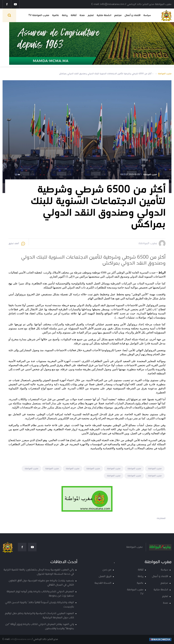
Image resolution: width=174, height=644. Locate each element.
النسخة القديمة (103, 583)
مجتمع (118, 15)
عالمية (56, 15)
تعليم (91, 15)
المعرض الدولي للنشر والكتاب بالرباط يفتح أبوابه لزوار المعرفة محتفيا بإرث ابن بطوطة (40, 594)
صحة (82, 15)
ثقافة (74, 15)
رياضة (65, 15)
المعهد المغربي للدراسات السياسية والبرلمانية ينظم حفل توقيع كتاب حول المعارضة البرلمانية (39, 616)
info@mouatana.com (21, 639)
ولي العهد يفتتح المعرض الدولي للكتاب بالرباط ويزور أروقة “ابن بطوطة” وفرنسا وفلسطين (40, 626)
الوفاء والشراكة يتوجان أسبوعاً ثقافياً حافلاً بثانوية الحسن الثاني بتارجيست (40, 605)
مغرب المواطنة (165, 74)
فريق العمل (105, 576)
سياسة (147, 15)
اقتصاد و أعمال (133, 15)
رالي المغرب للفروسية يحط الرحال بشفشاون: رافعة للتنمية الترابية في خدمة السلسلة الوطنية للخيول (39, 572)
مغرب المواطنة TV (39, 15)
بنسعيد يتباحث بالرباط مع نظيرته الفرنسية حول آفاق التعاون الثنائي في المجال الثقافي (41, 583)
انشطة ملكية (104, 15)
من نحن (107, 570)
